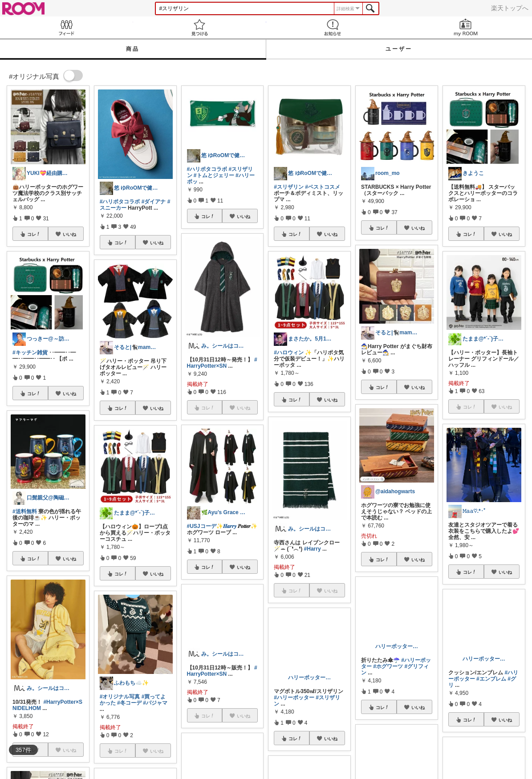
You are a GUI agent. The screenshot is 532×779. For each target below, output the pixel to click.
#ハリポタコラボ (120, 202)
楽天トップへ (510, 8)
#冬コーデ (129, 703)
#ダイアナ (154, 202)
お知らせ (333, 27)
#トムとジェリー (214, 175)
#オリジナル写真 (120, 697)
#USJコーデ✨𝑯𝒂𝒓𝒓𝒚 (212, 526)
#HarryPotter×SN (222, 363)
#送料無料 (25, 511)
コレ (34, 234)
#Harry (313, 549)
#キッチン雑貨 (30, 353)
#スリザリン (289, 187)
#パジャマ (155, 703)
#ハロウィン (289, 353)
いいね (69, 234)
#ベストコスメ (323, 187)
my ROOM (465, 27)
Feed (67, 27)
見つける (200, 27)
